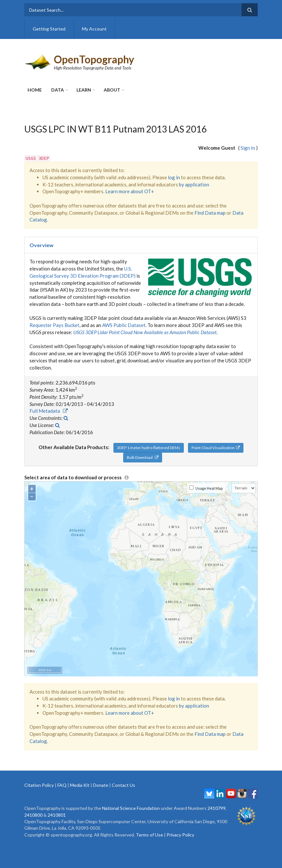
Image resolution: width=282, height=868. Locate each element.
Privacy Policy (180, 835)
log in (174, 177)
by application (194, 184)
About (112, 90)
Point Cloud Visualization (216, 448)
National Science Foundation (131, 808)
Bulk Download (143, 457)
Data (58, 90)
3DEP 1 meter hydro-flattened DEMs (149, 448)
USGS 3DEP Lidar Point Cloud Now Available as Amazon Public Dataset (145, 332)
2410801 (57, 815)
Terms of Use (149, 835)
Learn (84, 90)
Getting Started (49, 29)
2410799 (217, 808)
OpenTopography (94, 59)
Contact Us (123, 785)
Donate (101, 785)
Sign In (248, 148)
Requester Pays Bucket (54, 325)
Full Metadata (49, 411)
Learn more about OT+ (130, 191)
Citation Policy (39, 785)
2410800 (33, 815)
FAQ (62, 785)
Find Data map (210, 213)
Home (35, 90)
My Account (94, 29)
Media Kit (80, 785)
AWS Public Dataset (124, 325)
